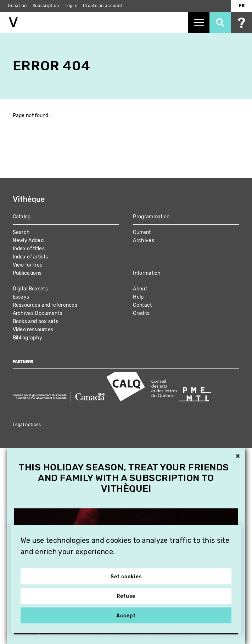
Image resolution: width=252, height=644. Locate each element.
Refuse (126, 596)
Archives (143, 241)
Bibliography (28, 338)
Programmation (151, 217)
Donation (17, 6)
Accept (126, 616)
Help (138, 297)
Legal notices (27, 425)
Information (147, 273)
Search (21, 232)
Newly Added (28, 241)
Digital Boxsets (30, 289)
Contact (142, 305)
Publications (27, 273)
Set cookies (126, 577)
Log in (71, 6)
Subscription (46, 6)
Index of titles (29, 249)
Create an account (103, 6)
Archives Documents (37, 313)
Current (142, 232)
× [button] (238, 457)
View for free (28, 265)
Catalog (22, 217)
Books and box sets (35, 321)
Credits (141, 313)
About (140, 289)
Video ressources (33, 330)
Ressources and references (45, 305)
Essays (21, 297)
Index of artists (30, 257)
